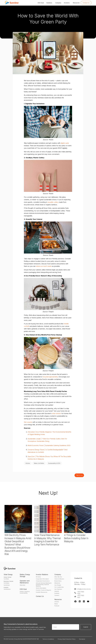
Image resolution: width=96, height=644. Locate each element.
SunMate (6, 579)
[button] (40, 3)
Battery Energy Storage (25, 575)
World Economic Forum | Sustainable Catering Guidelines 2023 (49, 445)
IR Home (38, 577)
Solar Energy (8, 574)
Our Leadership (59, 587)
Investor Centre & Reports (43, 590)
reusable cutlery (53, 202)
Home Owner (8, 577)
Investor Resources (42, 592)
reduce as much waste (44, 266)
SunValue (6, 583)
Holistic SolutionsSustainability (25, 592)
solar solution (56, 413)
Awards (57, 591)
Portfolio (57, 593)
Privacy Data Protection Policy (67, 639)
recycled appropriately (50, 377)
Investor (6, 587)
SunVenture (7, 589)
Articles (57, 602)
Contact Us (86, 3)
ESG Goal (40, 3)
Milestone (57, 583)
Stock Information (41, 588)
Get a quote (28, 422)
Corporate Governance (43, 581)
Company (58, 3)
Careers (57, 595)
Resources (76, 3)
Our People (58, 585)
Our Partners (58, 589)
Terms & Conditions (48, 639)
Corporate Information (42, 579)
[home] (12, 3)
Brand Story (58, 581)
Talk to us (79, 475)
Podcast (57, 606)
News (56, 604)
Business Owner (9, 581)
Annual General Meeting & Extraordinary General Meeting (44, 584)
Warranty (22, 585)
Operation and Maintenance (25, 582)
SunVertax (7, 585)
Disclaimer (82, 639)
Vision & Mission (59, 579)
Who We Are (58, 577)
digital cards (65, 143)
